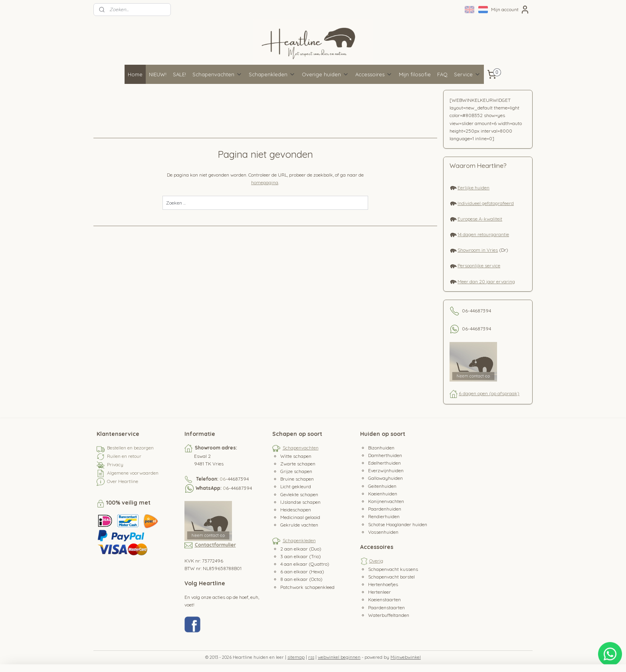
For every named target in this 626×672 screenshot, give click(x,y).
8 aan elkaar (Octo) (301, 579)
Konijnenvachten (386, 501)
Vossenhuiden (383, 532)
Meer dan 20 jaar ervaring (486, 281)
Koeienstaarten (384, 599)
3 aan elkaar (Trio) (301, 556)
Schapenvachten (217, 74)
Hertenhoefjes (383, 584)
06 (223, 479)
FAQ (442, 74)
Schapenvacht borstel (391, 577)
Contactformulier (215, 545)
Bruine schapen (297, 479)
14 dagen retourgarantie (483, 234)
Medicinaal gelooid (300, 517)
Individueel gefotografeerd (486, 203)
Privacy (115, 464)
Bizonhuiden (381, 448)
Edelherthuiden (384, 463)
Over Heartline (123, 481)
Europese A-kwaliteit (480, 219)
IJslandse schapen (300, 502)
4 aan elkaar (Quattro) (305, 564)
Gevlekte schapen (299, 494)
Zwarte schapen (298, 464)
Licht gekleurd (296, 486)
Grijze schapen (296, 471)
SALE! (179, 74)
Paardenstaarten (386, 607)
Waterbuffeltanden (389, 615)
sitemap (296, 657)
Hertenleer (379, 592)
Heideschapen (296, 510)
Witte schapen (296, 456)
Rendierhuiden (384, 516)
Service (467, 74)
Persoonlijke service (479, 265)
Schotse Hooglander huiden (398, 524)
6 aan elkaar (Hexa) (302, 572)
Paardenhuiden (385, 509)
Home (135, 74)
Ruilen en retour (124, 456)
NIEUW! (158, 74)
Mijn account (510, 10)
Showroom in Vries (478, 250)
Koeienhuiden (383, 494)
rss (311, 657)
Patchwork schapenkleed (307, 587)
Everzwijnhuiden (386, 470)
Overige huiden (325, 74)
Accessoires (374, 74)
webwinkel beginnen (339, 657)
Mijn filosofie (415, 74)
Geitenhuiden (382, 486)
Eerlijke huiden (473, 188)
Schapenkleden (272, 74)
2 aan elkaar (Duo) (301, 549)
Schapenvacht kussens (393, 569)
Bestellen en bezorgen (130, 448)
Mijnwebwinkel (406, 657)
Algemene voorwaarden (133, 473)
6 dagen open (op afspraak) (489, 393)
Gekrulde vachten (299, 525)
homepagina (265, 182)
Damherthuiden (385, 455)
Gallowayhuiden (385, 478)
